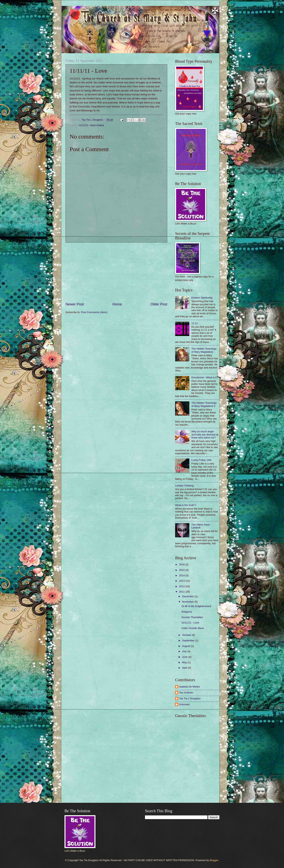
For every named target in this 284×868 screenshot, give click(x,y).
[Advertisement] (116, 272)
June (185, 657)
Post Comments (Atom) (94, 312)
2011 (182, 592)
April (185, 668)
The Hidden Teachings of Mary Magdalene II (204, 404)
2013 (182, 581)
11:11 (194, 323)
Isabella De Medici (189, 687)
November (188, 602)
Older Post (159, 304)
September (189, 641)
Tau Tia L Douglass (190, 698)
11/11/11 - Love (190, 623)
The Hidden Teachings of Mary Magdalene (204, 350)
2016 (182, 564)
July (185, 651)
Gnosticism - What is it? (205, 377)
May (185, 662)
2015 (182, 570)
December (188, 596)
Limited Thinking (184, 486)
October (187, 635)
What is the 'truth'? (186, 505)
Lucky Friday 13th (201, 460)
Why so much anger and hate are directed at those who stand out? (205, 434)
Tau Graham (186, 693)
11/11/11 (83, 125)
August (186, 646)
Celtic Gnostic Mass (193, 628)
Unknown (184, 704)
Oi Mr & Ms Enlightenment (196, 606)
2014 (182, 575)
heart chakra (97, 125)
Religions (187, 612)
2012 (182, 586)
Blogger (214, 860)
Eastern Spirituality (202, 298)
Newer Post (75, 304)
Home (117, 304)
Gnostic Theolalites (192, 617)
